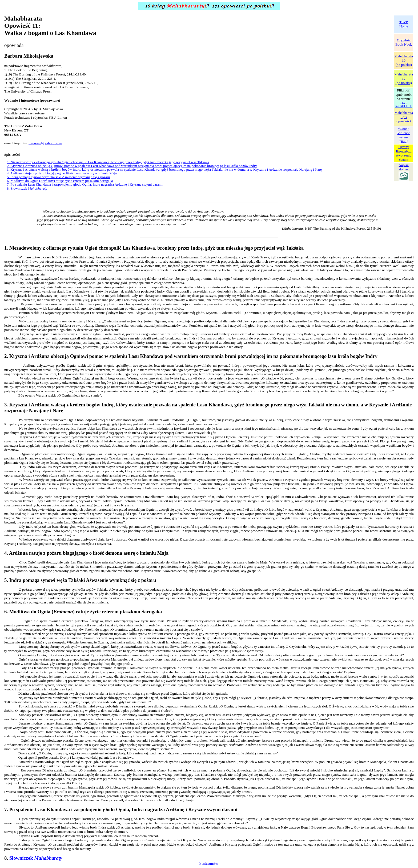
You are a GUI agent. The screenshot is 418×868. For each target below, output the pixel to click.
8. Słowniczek (27, 188)
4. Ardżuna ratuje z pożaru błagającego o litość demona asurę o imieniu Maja (62, 173)
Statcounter (209, 863)
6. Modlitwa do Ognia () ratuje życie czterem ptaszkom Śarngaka (60, 181)
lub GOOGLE (404, 106)
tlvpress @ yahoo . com (45, 143)
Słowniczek (36, 858)
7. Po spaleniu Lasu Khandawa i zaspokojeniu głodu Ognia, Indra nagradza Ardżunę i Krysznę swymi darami (85, 184)
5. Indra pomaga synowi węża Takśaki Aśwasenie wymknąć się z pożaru (58, 177)
